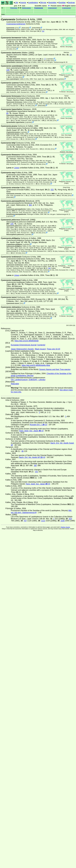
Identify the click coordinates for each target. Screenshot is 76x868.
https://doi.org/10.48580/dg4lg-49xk (36, 365)
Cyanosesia (39, 8)
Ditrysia (43, 3)
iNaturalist (25, 28)
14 (71, 55)
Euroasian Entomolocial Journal (24, 345)
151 (37, 472)
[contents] (41, 345)
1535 (63, 521)
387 (36, 466)
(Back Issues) (40, 349)
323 (70, 519)
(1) (39, 29)
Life (17, 3)
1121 (43, 521)
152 (43, 31)
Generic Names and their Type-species (55, 369)
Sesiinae (71, 3)
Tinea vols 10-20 (53, 349)
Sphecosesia (26, 8)
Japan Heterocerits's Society (22, 349)
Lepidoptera (33, 3)
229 (8, 70)
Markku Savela (65, 527)
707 (25, 521)
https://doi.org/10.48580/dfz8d (27, 341)
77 (45, 59)
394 (49, 268)
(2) (48, 22)
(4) (43, 79)
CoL (17, 28)
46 (22, 451)
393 (30, 205)
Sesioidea (52, 3)
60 (7, 113)
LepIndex (50, 59)
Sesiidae (62, 3)
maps (70, 47)
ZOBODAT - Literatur (37, 380)
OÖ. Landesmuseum (19, 380)
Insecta (23, 3)
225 (12, 224)
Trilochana (14, 8)
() (52, 8)
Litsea (17, 168)
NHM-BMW (36, 28)
